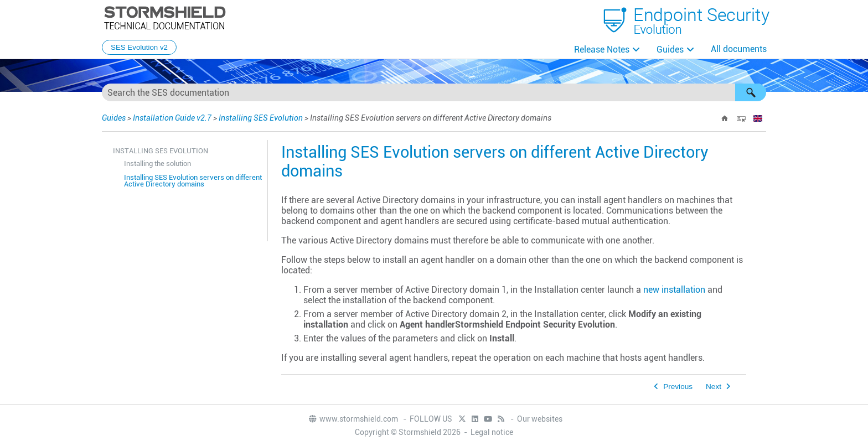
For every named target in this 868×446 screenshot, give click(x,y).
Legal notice (492, 432)
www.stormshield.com (353, 419)
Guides (670, 50)
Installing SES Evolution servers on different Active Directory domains (193, 181)
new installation (674, 290)
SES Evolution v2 (139, 47)
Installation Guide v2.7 (172, 118)
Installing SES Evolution (261, 118)
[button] (751, 92)
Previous (678, 387)
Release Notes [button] (602, 50)
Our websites (540, 419)
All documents (739, 49)
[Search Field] (434, 92)
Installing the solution (157, 164)
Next (714, 387)
